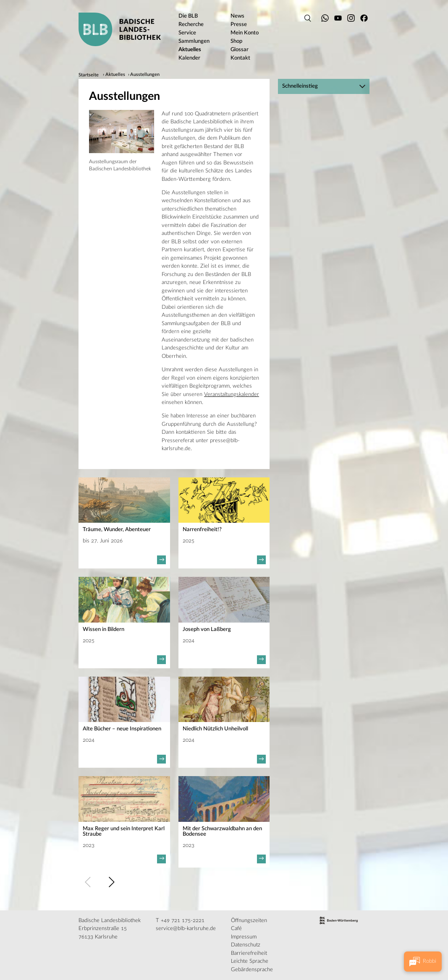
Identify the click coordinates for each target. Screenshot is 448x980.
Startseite (89, 75)
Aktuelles (115, 75)
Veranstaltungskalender (232, 394)
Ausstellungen (145, 75)
